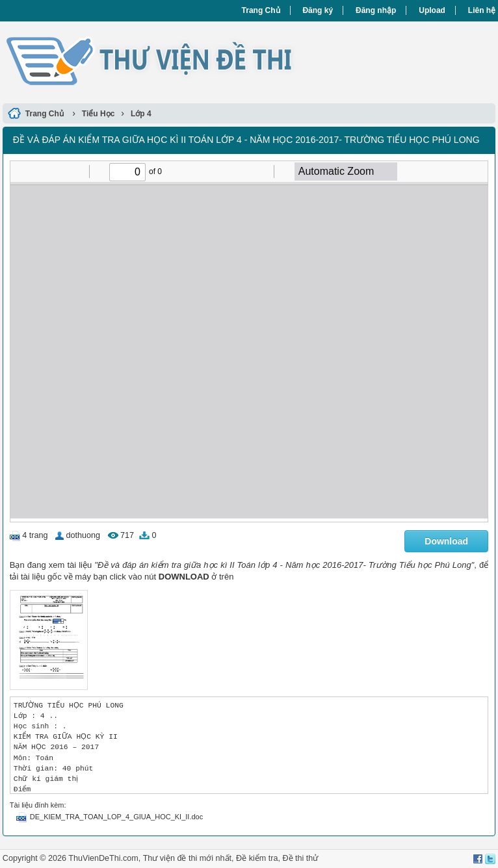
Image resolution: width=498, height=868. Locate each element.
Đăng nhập (376, 10)
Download (446, 541)
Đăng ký (318, 10)
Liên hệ (482, 10)
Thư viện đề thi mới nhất (187, 858)
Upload (432, 10)
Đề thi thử (300, 858)
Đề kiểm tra (257, 858)
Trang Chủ (261, 10)
